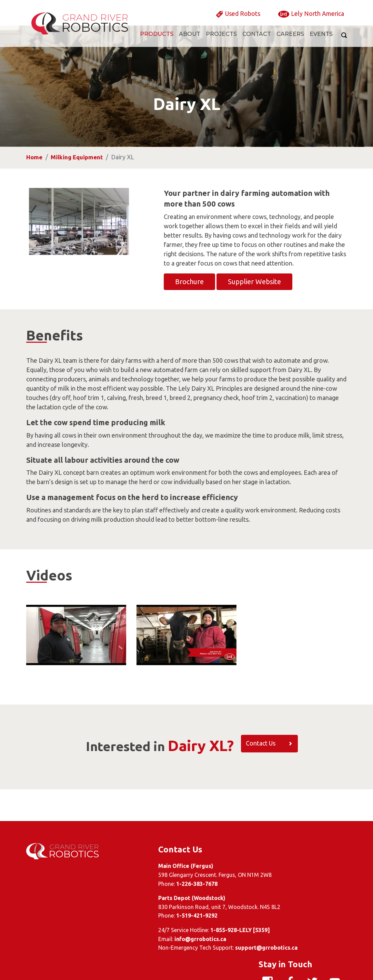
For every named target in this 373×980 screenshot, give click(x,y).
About (190, 40)
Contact (257, 40)
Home (35, 188)
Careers (290, 40)
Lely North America (314, 19)
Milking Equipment (79, 188)
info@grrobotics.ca (156, 939)
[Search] (342, 41)
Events (321, 40)
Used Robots (232, 19)
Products (157, 40)
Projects (221, 40)
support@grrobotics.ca (222, 948)
